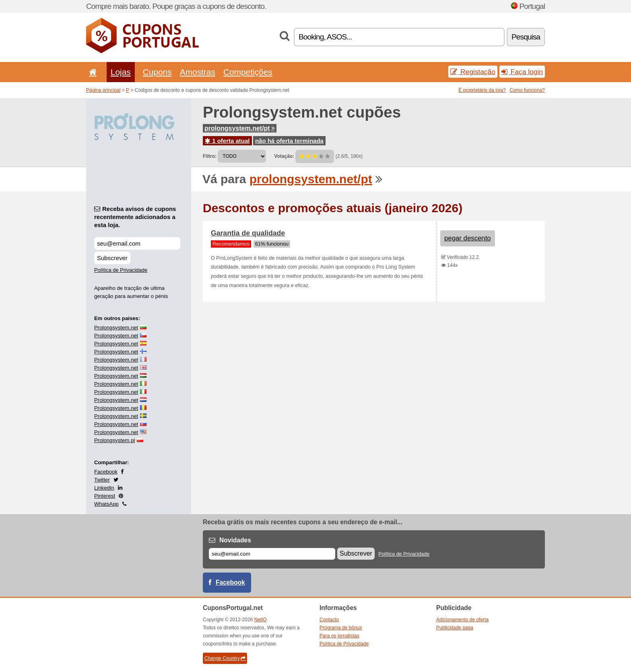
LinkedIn (104, 488)
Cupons (157, 72)
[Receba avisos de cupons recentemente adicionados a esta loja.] (137, 243)
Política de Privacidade (121, 270)
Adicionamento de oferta (462, 620)
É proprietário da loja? (482, 90)
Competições (248, 72)
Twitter (102, 480)
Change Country (225, 658)
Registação (473, 72)
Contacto (329, 620)
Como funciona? (527, 90)
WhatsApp (106, 504)
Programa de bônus (341, 628)
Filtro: (210, 156)
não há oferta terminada (289, 141)
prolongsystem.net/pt (240, 128)
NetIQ (261, 620)
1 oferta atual (227, 141)
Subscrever (112, 258)
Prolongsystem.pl (114, 440)
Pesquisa (526, 37)
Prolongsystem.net (116, 328)
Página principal (103, 90)
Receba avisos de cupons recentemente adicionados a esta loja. (135, 217)
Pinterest (105, 496)
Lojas (121, 72)
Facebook (106, 472)
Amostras (198, 72)
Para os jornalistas (339, 636)
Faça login (522, 72)
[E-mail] (272, 554)
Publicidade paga (455, 628)
